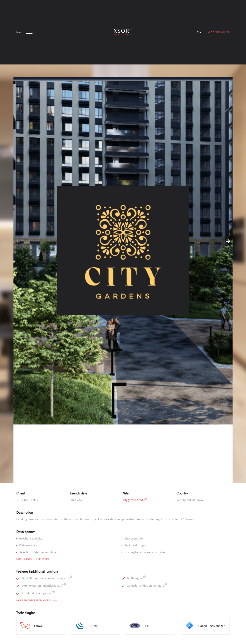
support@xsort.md (219, 32)
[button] (228, 242)
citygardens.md (135, 500)
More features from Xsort (37, 600)
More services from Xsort (36, 559)
